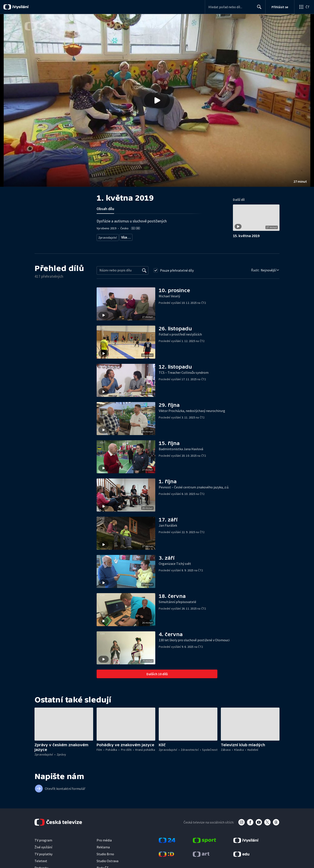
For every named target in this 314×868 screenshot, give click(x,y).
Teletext (41, 865)
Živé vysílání (43, 851)
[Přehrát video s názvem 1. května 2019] (157, 100)
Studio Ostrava (108, 865)
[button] (157, 100)
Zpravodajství (107, 237)
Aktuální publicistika (133, 237)
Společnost (192, 237)
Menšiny (131, 243)
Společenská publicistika (166, 237)
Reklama (103, 851)
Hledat (258, 9)
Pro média (104, 844)
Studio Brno (105, 858)
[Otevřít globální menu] (304, 7)
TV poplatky (43, 858)
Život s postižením (110, 243)
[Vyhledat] (144, 274)
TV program (43, 844)
